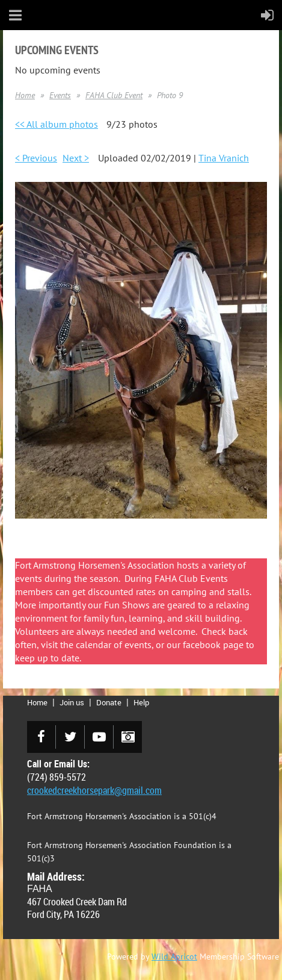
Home (25, 95)
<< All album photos (57, 124)
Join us (72, 702)
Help (141, 702)
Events (60, 95)
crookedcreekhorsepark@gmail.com (94, 790)
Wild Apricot (174, 957)
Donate (109, 702)
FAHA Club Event (114, 95)
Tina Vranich (224, 158)
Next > (76, 158)
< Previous (36, 158)
